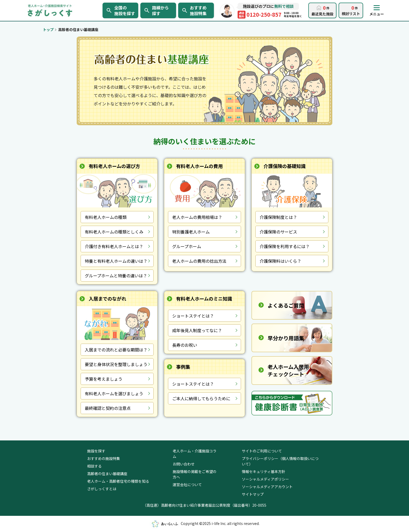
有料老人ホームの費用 (199, 166)
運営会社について (187, 485)
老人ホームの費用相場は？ (197, 217)
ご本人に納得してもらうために (201, 398)
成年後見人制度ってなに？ (197, 330)
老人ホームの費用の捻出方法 (199, 261)
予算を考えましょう (104, 379)
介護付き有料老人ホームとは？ (114, 246)
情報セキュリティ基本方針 (264, 471)
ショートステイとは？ (193, 316)
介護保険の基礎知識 (285, 166)
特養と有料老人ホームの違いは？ (116, 261)
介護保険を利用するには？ (285, 246)
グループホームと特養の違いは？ (116, 276)
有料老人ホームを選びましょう (114, 393)
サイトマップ (253, 494)
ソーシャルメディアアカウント (267, 487)
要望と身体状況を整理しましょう (116, 364)
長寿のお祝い (185, 345)
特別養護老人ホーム (191, 232)
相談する (94, 466)
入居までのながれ (107, 298)
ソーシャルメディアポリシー (265, 479)
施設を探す (96, 451)
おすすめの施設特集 (104, 458)
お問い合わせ (184, 464)
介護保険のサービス (278, 232)
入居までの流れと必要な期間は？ (116, 350)
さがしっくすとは (102, 489)
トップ (48, 29)
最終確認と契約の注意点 (108, 408)
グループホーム (187, 246)
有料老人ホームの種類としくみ (114, 232)
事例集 (183, 367)
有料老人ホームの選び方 (114, 166)
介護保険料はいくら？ (280, 261)
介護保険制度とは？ (278, 217)
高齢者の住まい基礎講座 (107, 474)
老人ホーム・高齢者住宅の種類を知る (118, 481)
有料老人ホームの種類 (106, 217)
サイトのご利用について (262, 451)
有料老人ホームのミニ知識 (204, 298)
